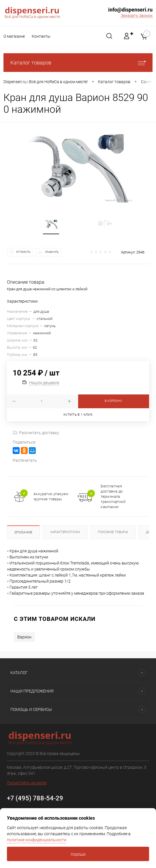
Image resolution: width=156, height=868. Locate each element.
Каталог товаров (78, 63)
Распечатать (25, 460)
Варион (24, 637)
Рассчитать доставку (36, 433)
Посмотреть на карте (27, 783)
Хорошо (78, 854)
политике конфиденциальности (37, 840)
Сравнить (52, 252)
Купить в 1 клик (78, 415)
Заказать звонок (137, 16)
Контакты (42, 36)
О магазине (14, 36)
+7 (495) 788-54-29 (35, 798)
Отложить (23, 252)
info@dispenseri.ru (130, 10)
